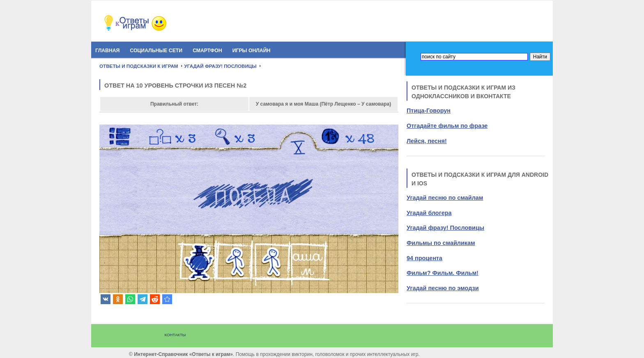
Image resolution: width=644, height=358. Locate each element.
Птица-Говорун (429, 111)
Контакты (175, 335)
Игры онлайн (252, 51)
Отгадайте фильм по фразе (447, 126)
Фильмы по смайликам (441, 243)
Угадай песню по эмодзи (443, 288)
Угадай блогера (429, 213)
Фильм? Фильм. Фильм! (443, 273)
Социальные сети (156, 51)
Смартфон (207, 51)
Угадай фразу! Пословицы (445, 228)
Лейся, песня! (427, 141)
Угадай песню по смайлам (445, 198)
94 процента (424, 258)
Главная (107, 51)
